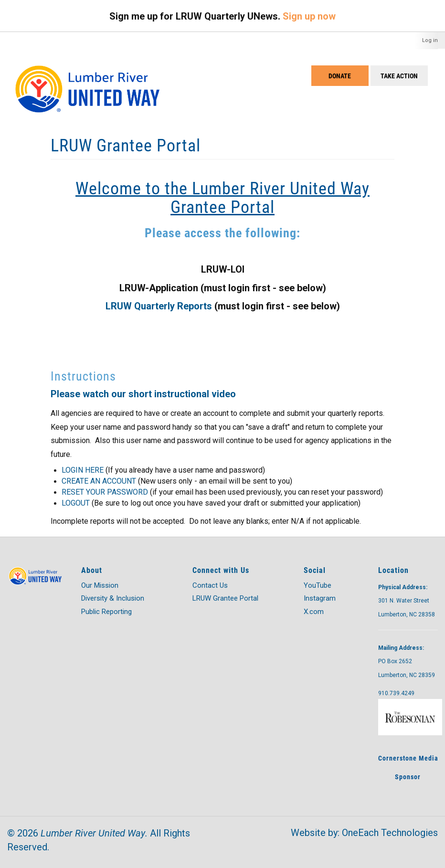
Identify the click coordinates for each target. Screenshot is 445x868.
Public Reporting (106, 612)
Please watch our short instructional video (143, 394)
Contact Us (210, 585)
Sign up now (309, 16)
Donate (340, 76)
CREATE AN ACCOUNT (99, 481)
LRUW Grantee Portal (225, 598)
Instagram (320, 598)
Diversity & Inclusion (113, 598)
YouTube (318, 585)
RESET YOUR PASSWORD (105, 492)
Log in (430, 40)
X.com (314, 612)
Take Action (399, 76)
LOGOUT (76, 503)
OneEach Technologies (390, 833)
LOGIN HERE (83, 470)
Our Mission (100, 585)
